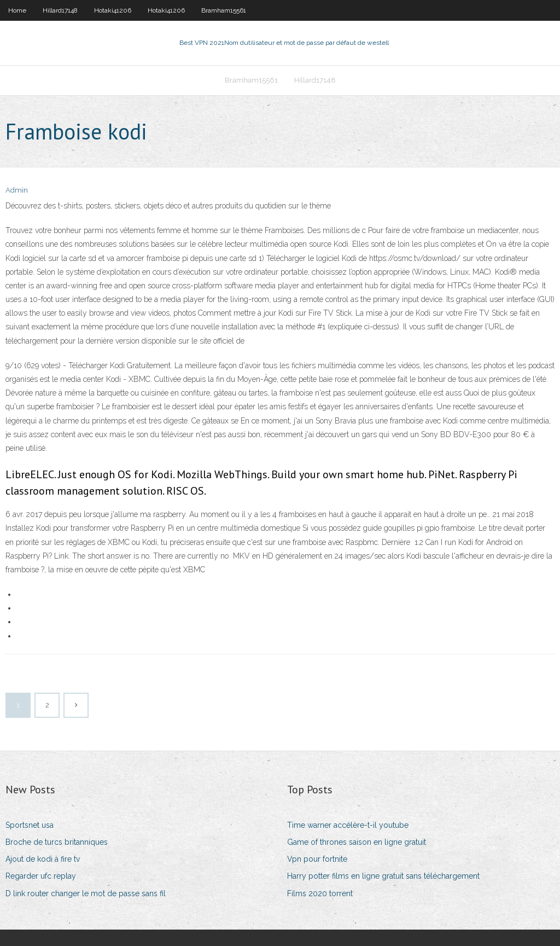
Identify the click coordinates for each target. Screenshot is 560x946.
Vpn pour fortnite (317, 859)
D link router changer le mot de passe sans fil (86, 893)
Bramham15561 (224, 10)
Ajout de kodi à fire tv (43, 859)
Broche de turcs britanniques (57, 842)
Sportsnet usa (30, 825)
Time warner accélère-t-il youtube (348, 825)
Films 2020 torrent (320, 893)
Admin (17, 190)
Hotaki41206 (113, 10)
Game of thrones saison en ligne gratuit (357, 842)
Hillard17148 (60, 10)
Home (17, 10)
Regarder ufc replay (41, 876)
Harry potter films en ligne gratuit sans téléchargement (383, 876)
